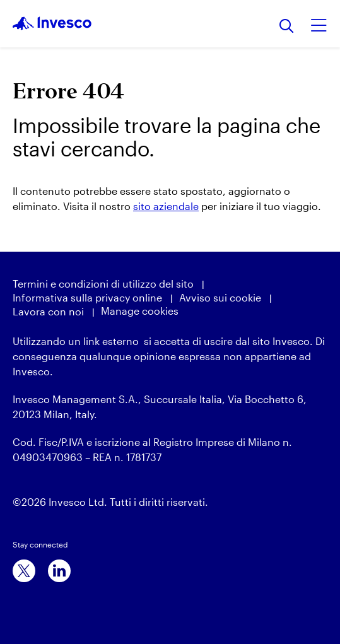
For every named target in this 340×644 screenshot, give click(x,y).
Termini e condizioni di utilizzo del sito (103, 284)
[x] (24, 571)
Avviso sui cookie (220, 297)
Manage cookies (140, 311)
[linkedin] (59, 571)
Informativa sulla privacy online (87, 297)
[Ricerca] (287, 27)
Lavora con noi (48, 311)
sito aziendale (166, 206)
